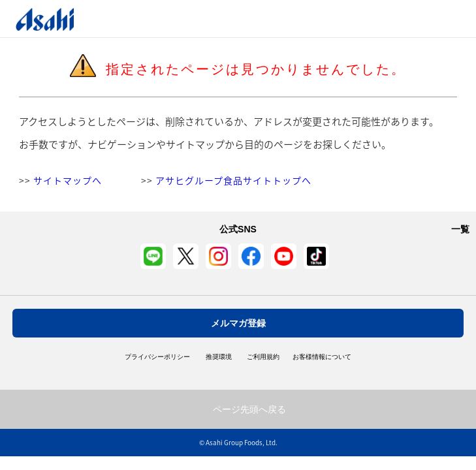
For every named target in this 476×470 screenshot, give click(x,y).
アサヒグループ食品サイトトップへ (233, 180)
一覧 (460, 229)
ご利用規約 (263, 357)
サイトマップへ (68, 180)
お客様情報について (322, 357)
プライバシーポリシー (157, 357)
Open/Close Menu (429, 19)
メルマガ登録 (238, 323)
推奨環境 (219, 357)
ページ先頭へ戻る (249, 409)
